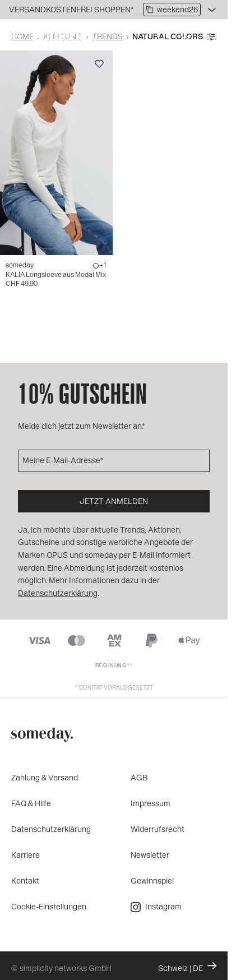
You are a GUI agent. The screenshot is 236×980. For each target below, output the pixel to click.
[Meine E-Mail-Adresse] (114, 461)
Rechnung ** (114, 665)
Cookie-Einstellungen (49, 906)
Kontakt (25, 880)
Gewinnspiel (152, 880)
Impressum (151, 803)
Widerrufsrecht (158, 829)
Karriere (26, 855)
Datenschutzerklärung (51, 829)
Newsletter (150, 855)
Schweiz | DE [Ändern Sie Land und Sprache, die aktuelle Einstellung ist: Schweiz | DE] (187, 967)
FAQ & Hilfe (31, 803)
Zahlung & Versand (45, 777)
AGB (139, 777)
